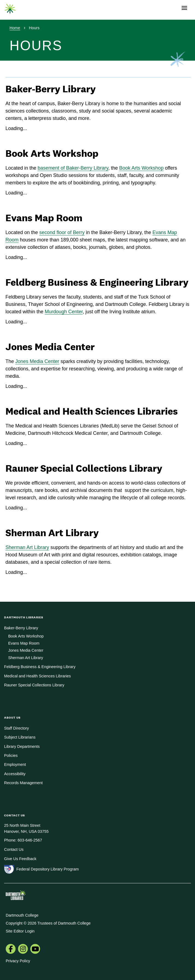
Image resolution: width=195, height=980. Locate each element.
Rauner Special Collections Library (34, 685)
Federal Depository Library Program (48, 869)
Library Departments (22, 746)
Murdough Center (64, 312)
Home (15, 28)
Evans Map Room (24, 643)
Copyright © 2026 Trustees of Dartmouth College (48, 923)
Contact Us (14, 849)
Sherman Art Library (27, 547)
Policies (11, 755)
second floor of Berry (62, 232)
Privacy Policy (18, 961)
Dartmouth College (22, 915)
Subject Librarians (20, 737)
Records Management (23, 783)
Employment (15, 764)
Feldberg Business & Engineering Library (40, 667)
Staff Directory (16, 728)
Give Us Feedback (20, 859)
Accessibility (15, 774)
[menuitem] (11, 949)
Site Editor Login (20, 931)
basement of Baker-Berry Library (73, 168)
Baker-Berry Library (21, 628)
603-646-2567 (30, 840)
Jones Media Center (37, 361)
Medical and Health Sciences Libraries (37, 676)
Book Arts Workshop (141, 168)
